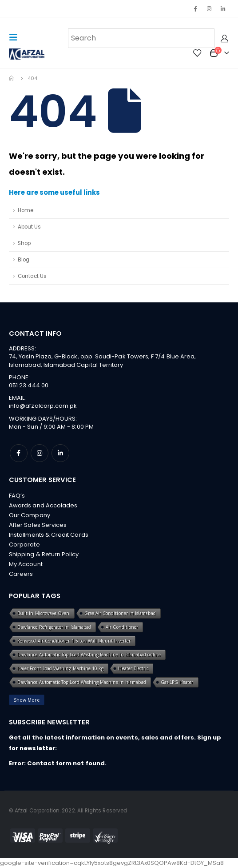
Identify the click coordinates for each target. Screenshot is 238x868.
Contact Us (32, 276)
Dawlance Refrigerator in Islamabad (54, 627)
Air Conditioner (122, 627)
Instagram (40, 453)
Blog (24, 260)
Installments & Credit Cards (49, 535)
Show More (27, 700)
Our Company (30, 515)
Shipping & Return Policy (44, 554)
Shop (24, 243)
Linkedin (60, 453)
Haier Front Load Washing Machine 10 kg (60, 668)
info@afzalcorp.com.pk (43, 406)
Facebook (19, 453)
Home (26, 210)
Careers (21, 574)
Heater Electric (133, 668)
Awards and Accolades (43, 505)
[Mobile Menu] (16, 37)
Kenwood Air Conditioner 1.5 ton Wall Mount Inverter (74, 641)
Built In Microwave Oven (44, 613)
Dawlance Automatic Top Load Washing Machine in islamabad (82, 682)
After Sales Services (38, 525)
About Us (29, 227)
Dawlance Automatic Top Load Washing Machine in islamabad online (89, 655)
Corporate (24, 545)
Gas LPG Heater (177, 682)
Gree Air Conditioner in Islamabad (120, 613)
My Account (26, 564)
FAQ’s (17, 496)
